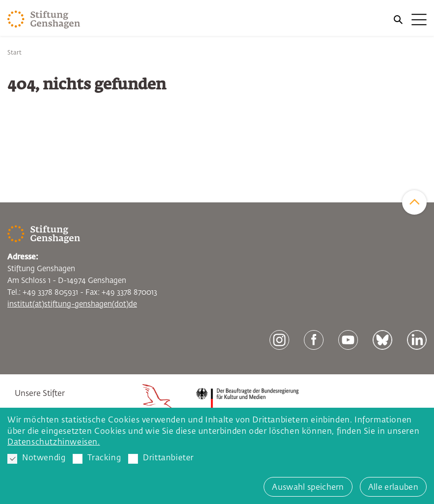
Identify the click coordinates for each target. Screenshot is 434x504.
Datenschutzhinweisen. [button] (54, 443)
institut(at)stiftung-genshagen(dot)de (72, 304)
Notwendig (36, 459)
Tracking (97, 459)
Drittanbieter (161, 459)
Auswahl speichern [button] (308, 488)
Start (14, 53)
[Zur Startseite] (44, 20)
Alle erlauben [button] (393, 488)
